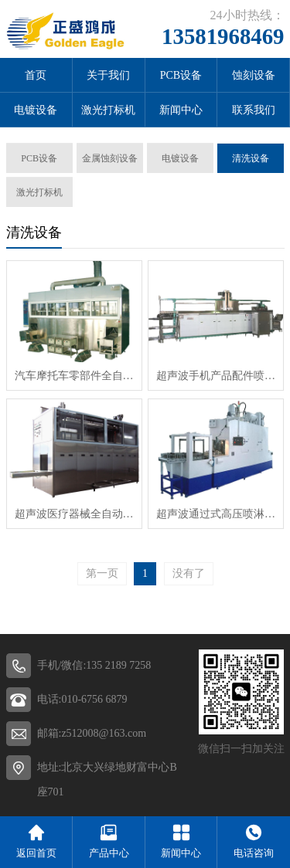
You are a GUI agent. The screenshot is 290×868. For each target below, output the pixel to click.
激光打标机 (108, 110)
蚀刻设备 (254, 75)
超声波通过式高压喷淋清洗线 (216, 514)
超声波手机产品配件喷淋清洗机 (216, 376)
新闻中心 (181, 110)
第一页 (102, 573)
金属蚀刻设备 (110, 158)
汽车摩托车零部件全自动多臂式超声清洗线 (74, 376)
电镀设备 (36, 110)
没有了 (189, 573)
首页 (36, 75)
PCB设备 (181, 75)
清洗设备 (251, 158)
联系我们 (254, 110)
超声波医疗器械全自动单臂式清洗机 (74, 514)
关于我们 (108, 75)
